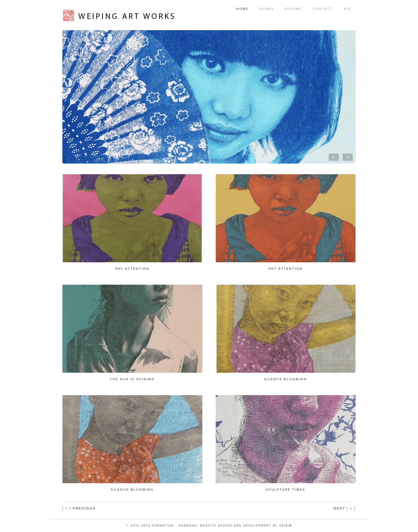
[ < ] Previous (79, 509)
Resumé (294, 9)
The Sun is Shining (132, 379)
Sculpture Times (286, 490)
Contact (323, 9)
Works (267, 9)
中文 (348, 9)
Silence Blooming (286, 379)
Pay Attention (132, 269)
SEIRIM (286, 526)
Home (242, 9)
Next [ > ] (345, 509)
